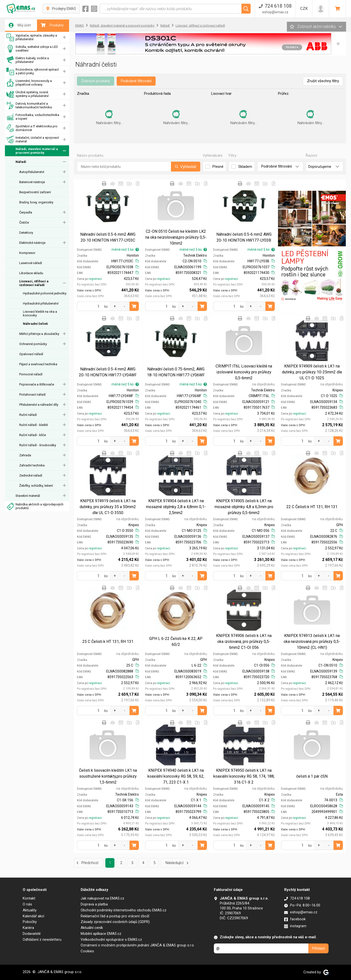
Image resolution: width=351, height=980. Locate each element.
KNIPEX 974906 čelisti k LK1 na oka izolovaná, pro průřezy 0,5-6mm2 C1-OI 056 (244, 642)
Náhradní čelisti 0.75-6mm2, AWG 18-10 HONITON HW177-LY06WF (176, 372)
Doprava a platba (94, 904)
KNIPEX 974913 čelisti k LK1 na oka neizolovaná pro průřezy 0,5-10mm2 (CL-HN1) (312, 642)
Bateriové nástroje (32, 182)
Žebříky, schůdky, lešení (36, 486)
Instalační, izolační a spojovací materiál (33, 140)
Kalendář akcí (33, 916)
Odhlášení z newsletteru (42, 940)
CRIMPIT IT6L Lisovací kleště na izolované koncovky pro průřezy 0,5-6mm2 (244, 372)
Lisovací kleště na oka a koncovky (40, 313)
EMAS (80, 26)
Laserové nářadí (31, 263)
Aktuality (30, 910)
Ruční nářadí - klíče (33, 435)
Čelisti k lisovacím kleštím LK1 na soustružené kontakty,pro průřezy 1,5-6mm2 (108, 776)
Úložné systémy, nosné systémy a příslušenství (28, 94)
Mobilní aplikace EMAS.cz (101, 934)
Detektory (26, 233)
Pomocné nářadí (31, 374)
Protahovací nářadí (32, 394)
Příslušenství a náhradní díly (39, 405)
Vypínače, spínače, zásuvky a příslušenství (32, 37)
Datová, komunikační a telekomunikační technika (29, 106)
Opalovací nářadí (31, 354)
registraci (95, 279)
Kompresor (27, 253)
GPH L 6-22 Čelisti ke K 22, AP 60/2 (176, 642)
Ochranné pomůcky (33, 344)
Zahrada (25, 455)
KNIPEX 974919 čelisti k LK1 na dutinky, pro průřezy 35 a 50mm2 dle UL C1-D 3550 (108, 507)
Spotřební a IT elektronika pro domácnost (32, 128)
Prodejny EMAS (61, 9)
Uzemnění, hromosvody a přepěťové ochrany (29, 83)
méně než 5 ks (125, 250)
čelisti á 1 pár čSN (312, 776)
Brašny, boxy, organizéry (36, 202)
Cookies (87, 951)
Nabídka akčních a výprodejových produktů (35, 506)
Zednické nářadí (31, 475)
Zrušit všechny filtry (323, 81)
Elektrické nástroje (32, 243)
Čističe (24, 222)
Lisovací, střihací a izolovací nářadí (34, 283)
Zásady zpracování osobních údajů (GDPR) (115, 922)
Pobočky (30, 922)
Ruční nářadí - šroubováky (38, 445)
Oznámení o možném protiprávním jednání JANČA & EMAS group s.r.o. (138, 945)
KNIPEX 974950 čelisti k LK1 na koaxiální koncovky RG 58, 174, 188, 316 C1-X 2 (244, 776)
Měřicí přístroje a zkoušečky (39, 334)
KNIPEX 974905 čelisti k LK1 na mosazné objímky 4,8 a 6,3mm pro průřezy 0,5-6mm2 (244, 507)
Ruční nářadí (28, 415)
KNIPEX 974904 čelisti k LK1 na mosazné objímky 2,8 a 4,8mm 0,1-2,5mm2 (176, 507)
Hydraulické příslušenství (41, 303)
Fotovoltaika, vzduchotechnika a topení (33, 117)
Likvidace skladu (31, 273)
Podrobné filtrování (136, 81)
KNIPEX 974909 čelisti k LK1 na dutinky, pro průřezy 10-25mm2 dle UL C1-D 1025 (312, 372)
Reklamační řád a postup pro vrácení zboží (115, 916)
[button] (338, 44)
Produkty (52, 25)
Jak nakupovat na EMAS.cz (102, 898)
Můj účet (20, 25)
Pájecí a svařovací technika (38, 364)
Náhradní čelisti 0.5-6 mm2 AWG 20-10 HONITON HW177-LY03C (108, 237)
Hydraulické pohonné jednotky (45, 293)
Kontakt (29, 898)
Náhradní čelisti (35, 324)
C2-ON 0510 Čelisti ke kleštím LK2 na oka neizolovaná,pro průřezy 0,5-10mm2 (176, 237)
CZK (304, 9)
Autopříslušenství (32, 172)
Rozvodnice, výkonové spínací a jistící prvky (33, 71)
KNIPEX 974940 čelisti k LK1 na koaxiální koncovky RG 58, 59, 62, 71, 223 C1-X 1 (176, 776)
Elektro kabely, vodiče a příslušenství (28, 60)
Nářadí (21, 162)
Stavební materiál (28, 496)
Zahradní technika (32, 465)
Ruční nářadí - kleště (34, 425)
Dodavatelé (32, 934)
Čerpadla (26, 212)
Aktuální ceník (92, 928)
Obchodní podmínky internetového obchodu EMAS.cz (124, 910)
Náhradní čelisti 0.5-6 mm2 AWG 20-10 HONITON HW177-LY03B (244, 237)
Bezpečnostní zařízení (35, 192)
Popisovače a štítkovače (37, 384)
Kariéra (28, 928)
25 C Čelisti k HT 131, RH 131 (108, 642)
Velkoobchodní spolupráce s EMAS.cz (111, 940)
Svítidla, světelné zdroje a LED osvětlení (32, 49)
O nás (27, 904)
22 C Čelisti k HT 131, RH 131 (312, 507)
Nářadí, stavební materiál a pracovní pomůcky (32, 151)
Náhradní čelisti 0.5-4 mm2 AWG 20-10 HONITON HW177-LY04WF (108, 372)
